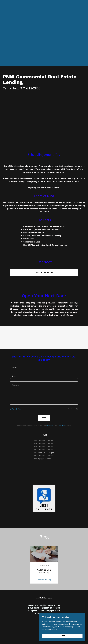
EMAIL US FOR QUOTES (44, 272)
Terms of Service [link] (62, 426)
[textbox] (44, 367)
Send (44, 418)
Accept (62, 639)
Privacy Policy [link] (51, 426)
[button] (11, 409)
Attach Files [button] (17, 409)
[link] (44, 565)
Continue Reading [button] (44, 580)
